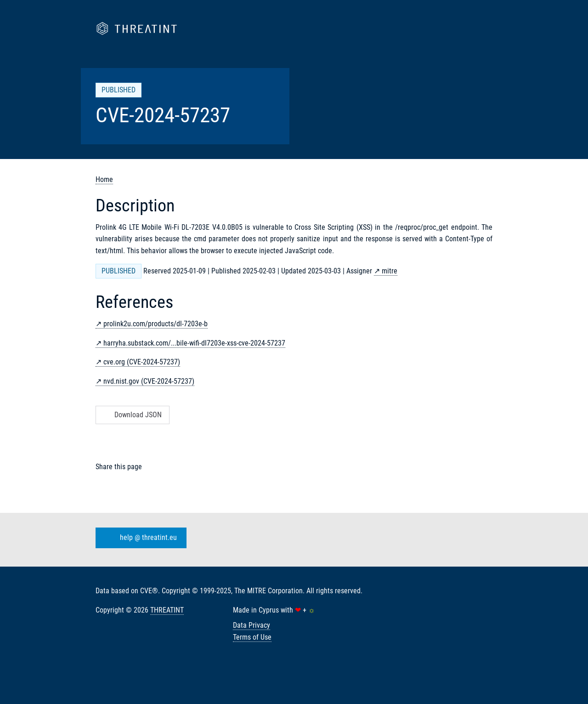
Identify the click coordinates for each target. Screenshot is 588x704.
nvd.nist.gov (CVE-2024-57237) (149, 381)
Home (104, 179)
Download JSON (132, 415)
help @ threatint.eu (139, 538)
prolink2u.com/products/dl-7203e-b (155, 324)
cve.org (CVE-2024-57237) (142, 362)
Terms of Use (252, 637)
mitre (390, 271)
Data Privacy (252, 625)
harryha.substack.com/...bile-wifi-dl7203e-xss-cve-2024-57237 (194, 343)
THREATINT (167, 610)
